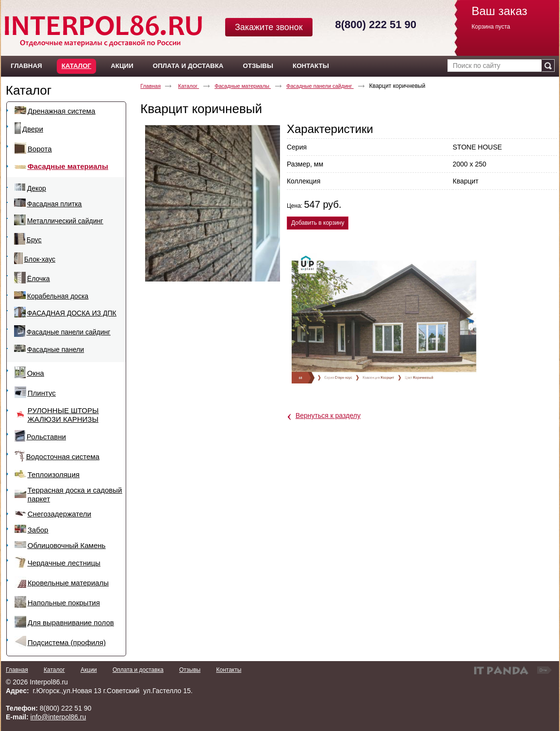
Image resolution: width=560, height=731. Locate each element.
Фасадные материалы (243, 86)
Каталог (76, 66)
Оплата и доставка (138, 670)
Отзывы (190, 670)
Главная (150, 86)
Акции (89, 670)
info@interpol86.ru (58, 717)
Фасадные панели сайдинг (320, 86)
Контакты (229, 670)
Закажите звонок (269, 27)
